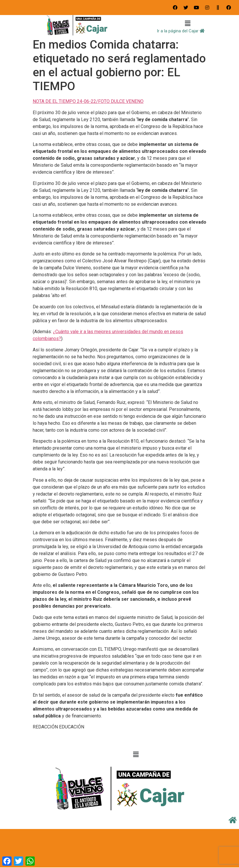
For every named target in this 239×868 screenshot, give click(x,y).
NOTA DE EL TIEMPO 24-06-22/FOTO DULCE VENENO (88, 101)
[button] (188, 24)
